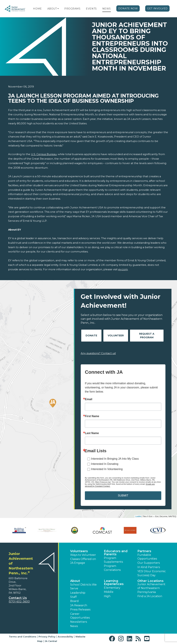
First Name (92, 416)
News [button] (74, 626)
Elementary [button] (112, 588)
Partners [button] (144, 551)
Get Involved (157, 8)
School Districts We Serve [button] (83, 586)
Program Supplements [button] (113, 560)
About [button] (75, 581)
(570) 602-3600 (19, 602)
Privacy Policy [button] (47, 637)
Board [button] (74, 601)
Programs (72, 9)
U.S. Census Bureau (44, 154)
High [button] (107, 596)
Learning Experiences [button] (114, 582)
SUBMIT (123, 496)
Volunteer (116, 335)
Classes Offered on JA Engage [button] (83, 561)
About (52, 9)
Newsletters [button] (79, 622)
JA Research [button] (79, 605)
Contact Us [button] (18, 598)
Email (89, 399)
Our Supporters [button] (149, 563)
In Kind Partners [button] (149, 567)
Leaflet (138, 516)
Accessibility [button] (65, 637)
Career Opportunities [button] (80, 616)
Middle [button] (109, 592)
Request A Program (147, 336)
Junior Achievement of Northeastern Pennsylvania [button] (151, 588)
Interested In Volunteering (107, 469)
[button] (58, 9)
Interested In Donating (105, 464)
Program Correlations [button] (112, 568)
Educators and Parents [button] (116, 553)
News (107, 9)
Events (91, 9)
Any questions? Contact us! (98, 353)
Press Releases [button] (80, 609)
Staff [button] (73, 597)
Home (37, 9)
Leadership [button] (78, 593)
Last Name (92, 433)
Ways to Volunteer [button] (83, 555)
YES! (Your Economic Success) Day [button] (152, 573)
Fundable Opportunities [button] (147, 557)
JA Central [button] (51, 641)
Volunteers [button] (79, 551)
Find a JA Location (150, 596)
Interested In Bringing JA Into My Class (115, 459)
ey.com (123, 269)
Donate (91, 335)
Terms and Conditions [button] (23, 637)
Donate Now (128, 8)
